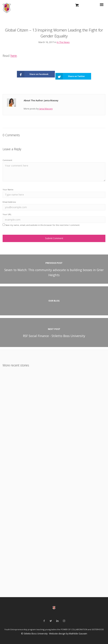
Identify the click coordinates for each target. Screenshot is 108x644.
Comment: (8, 160)
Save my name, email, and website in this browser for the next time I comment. (43, 225)
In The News (63, 42)
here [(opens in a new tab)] (14, 56)
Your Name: (8, 190)
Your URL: (7, 214)
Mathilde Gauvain (78, 634)
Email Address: (9, 202)
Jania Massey (46, 109)
